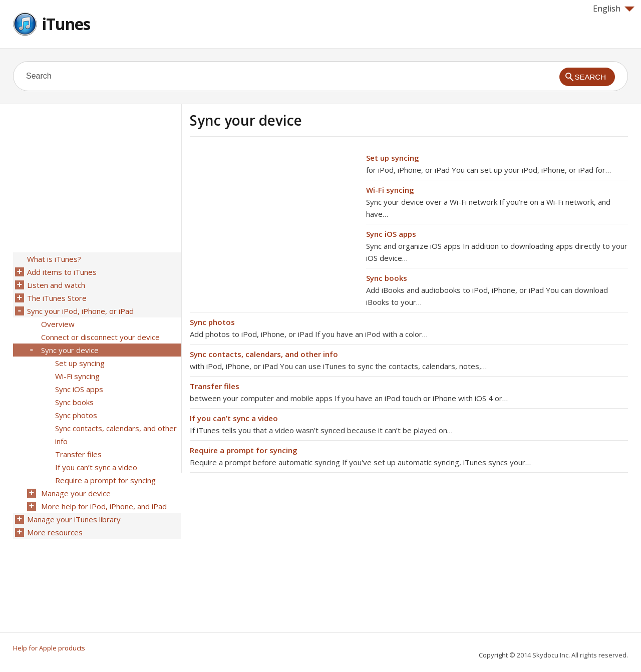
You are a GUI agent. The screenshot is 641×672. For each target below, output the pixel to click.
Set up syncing (393, 158)
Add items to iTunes (62, 272)
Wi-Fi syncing (390, 190)
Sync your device (70, 350)
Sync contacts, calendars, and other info (264, 354)
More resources (55, 532)
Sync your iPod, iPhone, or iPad (80, 311)
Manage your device (76, 493)
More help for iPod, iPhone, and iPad (104, 506)
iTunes (66, 24)
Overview (58, 324)
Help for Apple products (49, 648)
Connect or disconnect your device (100, 337)
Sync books (387, 278)
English (614, 9)
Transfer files (215, 386)
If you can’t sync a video (234, 418)
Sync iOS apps (391, 234)
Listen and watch (56, 285)
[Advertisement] (274, 222)
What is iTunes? (54, 259)
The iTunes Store (57, 298)
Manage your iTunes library (74, 519)
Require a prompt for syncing (244, 450)
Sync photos (212, 322)
